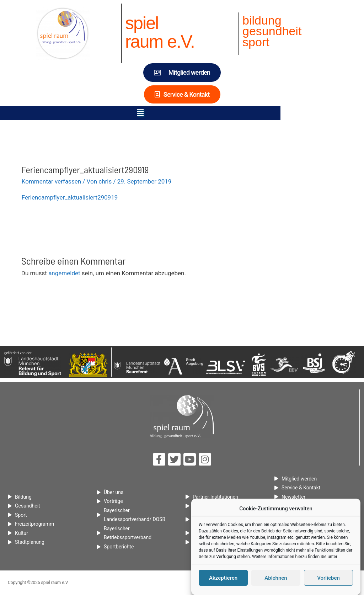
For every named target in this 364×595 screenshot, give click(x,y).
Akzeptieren (223, 579)
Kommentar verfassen (51, 181)
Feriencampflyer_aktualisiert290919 (70, 197)
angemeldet (64, 273)
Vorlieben (328, 579)
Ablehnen (276, 579)
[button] (182, 113)
